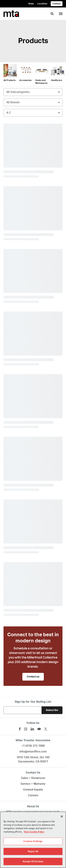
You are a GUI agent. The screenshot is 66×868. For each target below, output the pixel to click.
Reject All (33, 851)
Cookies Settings (33, 841)
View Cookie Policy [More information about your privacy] (34, 832)
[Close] (62, 816)
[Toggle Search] (52, 14)
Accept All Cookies (33, 861)
